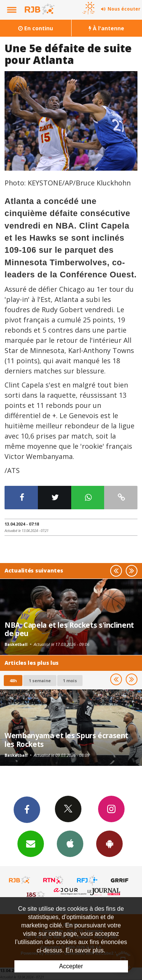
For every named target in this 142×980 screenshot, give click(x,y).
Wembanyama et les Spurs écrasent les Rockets (66, 740)
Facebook (27, 809)
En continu (36, 28)
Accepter (71, 966)
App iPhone (70, 843)
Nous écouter (124, 9)
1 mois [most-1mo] (70, 681)
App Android (109, 843)
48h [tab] (13, 681)
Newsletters (31, 843)
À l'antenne (106, 28)
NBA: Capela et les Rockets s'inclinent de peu (69, 629)
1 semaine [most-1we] (40, 681)
